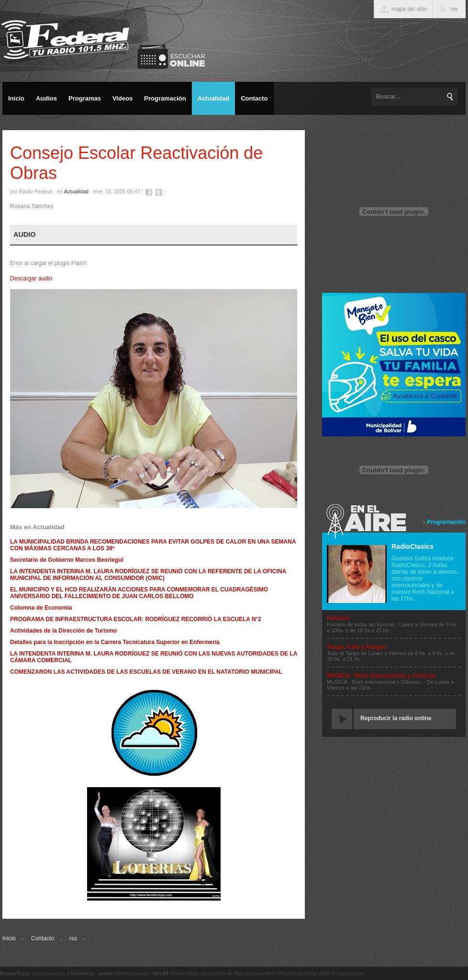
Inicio (9, 938)
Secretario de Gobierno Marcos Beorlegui (67, 560)
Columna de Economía (41, 608)
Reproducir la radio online (396, 718)
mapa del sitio (409, 9)
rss (73, 938)
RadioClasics (412, 546)
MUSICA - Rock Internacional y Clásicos (381, 676)
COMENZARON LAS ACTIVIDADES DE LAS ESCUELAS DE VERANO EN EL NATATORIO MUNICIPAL (146, 672)
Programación (446, 522)
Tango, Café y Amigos (357, 647)
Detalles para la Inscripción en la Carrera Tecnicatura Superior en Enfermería (115, 642)
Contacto (43, 938)
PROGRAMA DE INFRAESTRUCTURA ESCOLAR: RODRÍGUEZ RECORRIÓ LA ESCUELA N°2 (136, 619)
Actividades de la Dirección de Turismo (63, 631)
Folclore (338, 618)
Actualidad (76, 191)
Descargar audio (31, 278)
